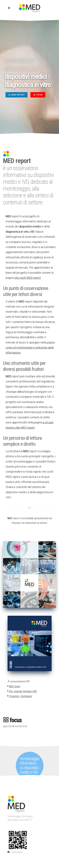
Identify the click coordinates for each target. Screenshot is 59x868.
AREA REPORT (17, 95)
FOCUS (38, 95)
